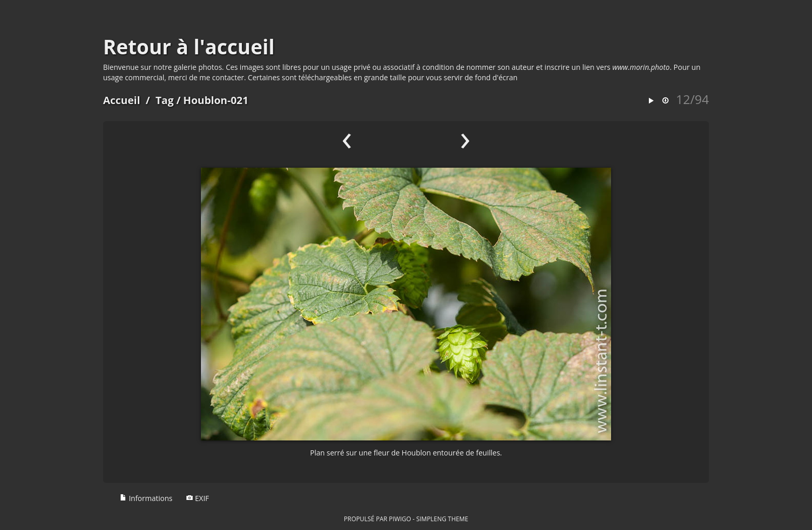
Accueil (122, 100)
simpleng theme (442, 519)
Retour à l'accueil (189, 47)
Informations (146, 498)
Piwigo (400, 519)
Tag (164, 100)
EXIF (198, 498)
